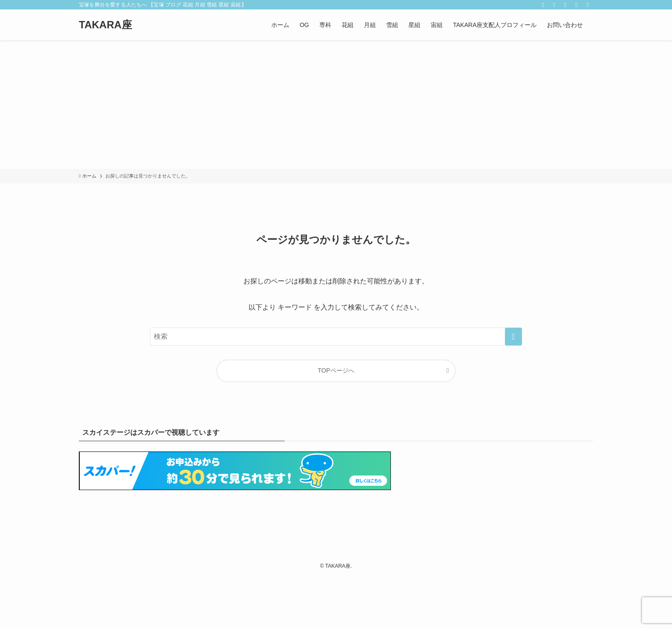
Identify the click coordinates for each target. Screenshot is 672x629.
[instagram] (554, 5)
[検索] (588, 5)
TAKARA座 (105, 25)
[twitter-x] (543, 5)
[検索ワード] (336, 337)
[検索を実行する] (513, 337)
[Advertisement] (336, 105)
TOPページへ (336, 370)
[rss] (565, 5)
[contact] (576, 5)
